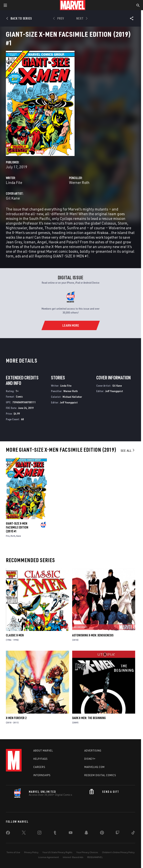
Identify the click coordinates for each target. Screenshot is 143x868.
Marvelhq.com (94, 767)
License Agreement (49, 857)
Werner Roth (79, 182)
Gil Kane (13, 198)
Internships (42, 775)
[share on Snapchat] (86, 833)
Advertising (93, 751)
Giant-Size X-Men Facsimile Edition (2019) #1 (17, 527)
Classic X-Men (15, 635)
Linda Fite (14, 182)
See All (128, 451)
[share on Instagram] (39, 833)
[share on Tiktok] (133, 833)
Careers (39, 767)
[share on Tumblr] (55, 833)
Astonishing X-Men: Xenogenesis (93, 635)
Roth (13, 536)
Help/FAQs (41, 759)
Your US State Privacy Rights (57, 852)
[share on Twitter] (24, 833)
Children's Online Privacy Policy (118, 852)
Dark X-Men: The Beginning (89, 718)
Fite (8, 536)
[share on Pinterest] (102, 833)
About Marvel (43, 751)
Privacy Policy (31, 852)
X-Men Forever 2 (16, 718)
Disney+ (90, 759)
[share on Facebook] (8, 834)
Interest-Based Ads (73, 857)
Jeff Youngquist (69, 402)
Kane (19, 536)
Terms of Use (13, 852)
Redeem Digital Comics (100, 775)
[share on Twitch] (117, 833)
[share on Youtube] (71, 833)
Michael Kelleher (72, 397)
